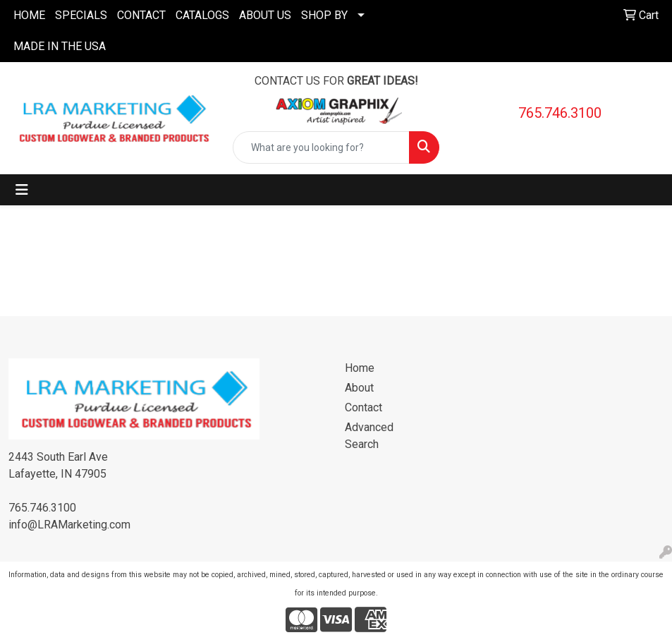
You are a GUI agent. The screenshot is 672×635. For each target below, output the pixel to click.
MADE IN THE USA (60, 46)
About (359, 388)
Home (360, 368)
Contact (364, 407)
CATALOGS (202, 15)
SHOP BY (324, 15)
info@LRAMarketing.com (69, 525)
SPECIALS (81, 15)
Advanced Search (369, 436)
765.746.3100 (560, 113)
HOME (29, 15)
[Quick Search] (322, 147)
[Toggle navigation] (22, 190)
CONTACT (141, 15)
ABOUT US (265, 15)
